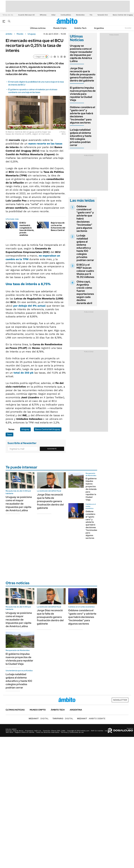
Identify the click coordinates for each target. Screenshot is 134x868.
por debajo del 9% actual (29, 306)
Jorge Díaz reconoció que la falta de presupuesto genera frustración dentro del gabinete (83, 74)
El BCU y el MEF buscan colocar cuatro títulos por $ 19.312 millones (85, 271)
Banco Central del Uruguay (123, 15)
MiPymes (43, 15)
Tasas (9, 434)
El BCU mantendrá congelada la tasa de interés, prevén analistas (27, 229)
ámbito (9, 34)
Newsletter (128, 28)
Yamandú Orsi (103, 15)
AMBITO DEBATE (91, 718)
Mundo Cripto (60, 28)
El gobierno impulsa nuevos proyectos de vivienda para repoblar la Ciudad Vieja (83, 94)
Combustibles (66, 15)
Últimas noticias (38, 28)
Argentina (99, 28)
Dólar (53, 15)
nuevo (32, 144)
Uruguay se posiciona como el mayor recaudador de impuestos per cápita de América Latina (81, 53)
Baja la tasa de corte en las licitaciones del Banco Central (58, 226)
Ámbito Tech (80, 28)
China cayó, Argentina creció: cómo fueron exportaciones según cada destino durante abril (85, 292)
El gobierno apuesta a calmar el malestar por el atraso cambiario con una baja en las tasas (33, 91)
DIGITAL (39, 718)
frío (91, 15)
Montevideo (80, 15)
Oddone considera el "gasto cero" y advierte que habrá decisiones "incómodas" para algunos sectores (82, 115)
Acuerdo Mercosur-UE (26, 15)
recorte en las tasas (49, 144)
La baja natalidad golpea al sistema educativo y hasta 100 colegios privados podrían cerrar (81, 137)
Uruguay (32, 34)
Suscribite (52, 449)
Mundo (20, 34)
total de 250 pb (23, 373)
